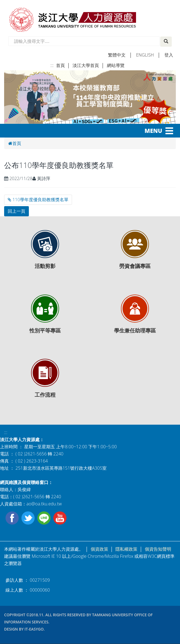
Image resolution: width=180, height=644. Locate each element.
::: (52, 65)
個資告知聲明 (158, 549)
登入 (169, 55)
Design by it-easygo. (24, 629)
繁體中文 (117, 55)
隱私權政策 (126, 549)
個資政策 (99, 549)
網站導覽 (116, 65)
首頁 (60, 65)
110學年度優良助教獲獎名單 (38, 200)
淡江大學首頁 (86, 65)
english (145, 55)
